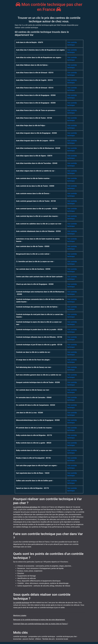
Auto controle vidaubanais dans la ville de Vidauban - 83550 (38, 231)
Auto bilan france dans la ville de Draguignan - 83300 (36, 95)
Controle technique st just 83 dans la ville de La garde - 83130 (39, 345)
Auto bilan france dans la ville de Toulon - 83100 (34, 118)
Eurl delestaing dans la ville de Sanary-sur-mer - (34, 367)
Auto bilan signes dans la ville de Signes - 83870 (34, 156)
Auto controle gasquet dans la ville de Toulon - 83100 (36, 201)
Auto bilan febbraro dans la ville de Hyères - (32, 65)
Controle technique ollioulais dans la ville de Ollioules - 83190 (39, 337)
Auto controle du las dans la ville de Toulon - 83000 (35, 186)
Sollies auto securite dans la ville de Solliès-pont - (35, 481)
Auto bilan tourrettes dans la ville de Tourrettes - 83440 (37, 163)
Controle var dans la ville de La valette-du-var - (34, 352)
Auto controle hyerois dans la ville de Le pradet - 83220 (37, 209)
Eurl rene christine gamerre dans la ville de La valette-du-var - (39, 375)
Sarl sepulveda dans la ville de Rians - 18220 (33, 473)
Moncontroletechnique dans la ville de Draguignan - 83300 (38, 420)
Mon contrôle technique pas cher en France (49, 7)
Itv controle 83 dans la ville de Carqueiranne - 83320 (36, 405)
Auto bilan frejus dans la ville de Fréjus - (31, 125)
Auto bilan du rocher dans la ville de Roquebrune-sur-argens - (39, 57)
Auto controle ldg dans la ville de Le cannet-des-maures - (37, 216)
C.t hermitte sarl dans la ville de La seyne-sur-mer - (35, 262)
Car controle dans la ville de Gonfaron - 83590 (33, 269)
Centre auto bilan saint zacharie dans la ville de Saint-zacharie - (40, 277)
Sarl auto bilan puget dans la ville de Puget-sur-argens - (37, 466)
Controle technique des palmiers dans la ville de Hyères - (37, 307)
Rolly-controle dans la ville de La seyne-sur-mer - (35, 450)
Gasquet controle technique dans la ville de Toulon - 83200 (38, 382)
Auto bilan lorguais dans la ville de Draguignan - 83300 (37, 133)
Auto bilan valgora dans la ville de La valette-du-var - (36, 171)
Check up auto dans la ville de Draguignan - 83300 (35, 284)
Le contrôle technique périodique (25, 507)
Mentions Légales (20, 615)
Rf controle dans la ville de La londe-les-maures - (34, 428)
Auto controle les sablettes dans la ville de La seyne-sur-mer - (39, 224)
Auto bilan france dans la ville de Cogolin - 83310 (34, 80)
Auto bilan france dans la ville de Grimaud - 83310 (35, 73)
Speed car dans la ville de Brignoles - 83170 (33, 488)
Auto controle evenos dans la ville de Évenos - (33, 194)
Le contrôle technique (21, 603)
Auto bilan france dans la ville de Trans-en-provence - (36, 110)
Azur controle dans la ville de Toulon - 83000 (33, 246)
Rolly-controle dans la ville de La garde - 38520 (34, 443)
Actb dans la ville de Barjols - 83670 (30, 42)
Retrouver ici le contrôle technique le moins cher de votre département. (39, 620)
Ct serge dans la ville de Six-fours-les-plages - (33, 360)
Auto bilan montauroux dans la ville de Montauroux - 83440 (38, 148)
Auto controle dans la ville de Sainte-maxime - (33, 178)
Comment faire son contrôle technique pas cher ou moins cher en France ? (41, 624)
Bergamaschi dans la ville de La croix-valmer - (33, 254)
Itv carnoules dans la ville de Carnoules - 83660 (34, 398)
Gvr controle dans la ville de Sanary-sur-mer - (33, 390)
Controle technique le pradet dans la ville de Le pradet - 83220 (39, 330)
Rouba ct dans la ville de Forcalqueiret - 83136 (33, 458)
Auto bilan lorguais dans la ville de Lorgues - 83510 (35, 141)
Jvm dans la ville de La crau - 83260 (30, 413)
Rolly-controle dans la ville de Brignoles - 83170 (34, 435)
